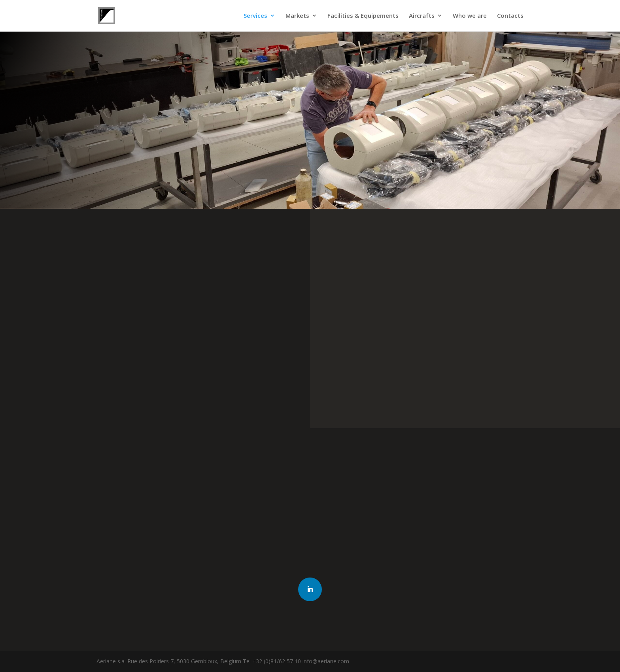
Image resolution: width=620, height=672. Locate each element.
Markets (297, 16)
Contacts (510, 16)
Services (255, 16)
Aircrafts (422, 16)
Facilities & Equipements (363, 16)
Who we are (470, 16)
